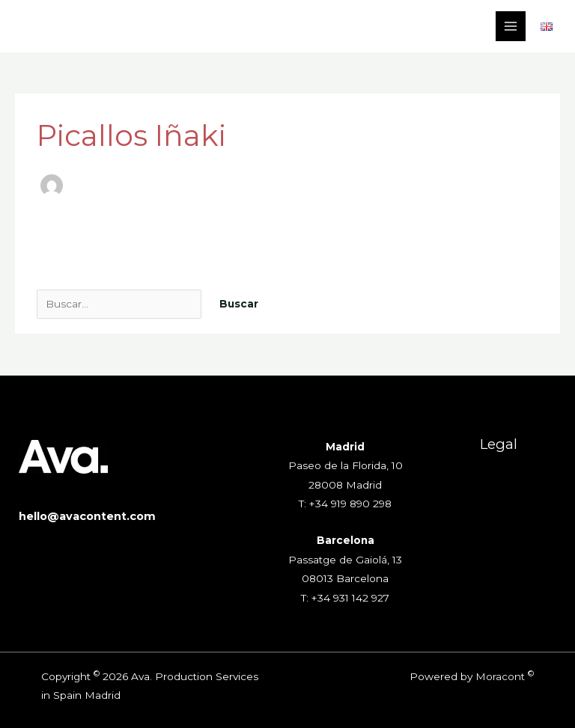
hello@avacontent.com (87, 516)
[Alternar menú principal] (511, 27)
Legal (499, 444)
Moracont (500, 676)
